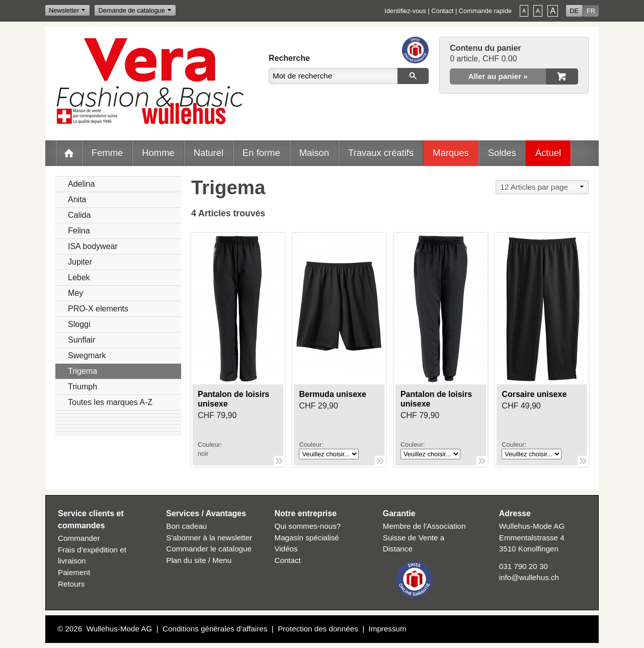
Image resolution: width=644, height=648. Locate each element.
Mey (75, 293)
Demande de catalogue (131, 10)
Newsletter (64, 10)
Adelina (81, 184)
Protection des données (318, 629)
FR (591, 11)
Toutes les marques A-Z (110, 402)
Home (69, 153)
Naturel (209, 153)
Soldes (502, 153)
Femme (107, 153)
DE (574, 11)
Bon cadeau (186, 526)
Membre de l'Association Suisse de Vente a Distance (424, 538)
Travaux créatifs (381, 153)
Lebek (79, 277)
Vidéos (286, 549)
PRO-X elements (98, 309)
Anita (77, 199)
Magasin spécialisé (307, 538)
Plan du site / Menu (199, 560)
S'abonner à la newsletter (209, 538)
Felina (79, 231)
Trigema (83, 371)
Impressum (388, 629)
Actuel (548, 153)
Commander (79, 538)
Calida (79, 215)
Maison (314, 153)
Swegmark (87, 355)
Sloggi (79, 324)
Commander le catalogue (209, 549)
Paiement (74, 572)
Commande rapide (485, 11)
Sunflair (82, 340)
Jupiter (80, 262)
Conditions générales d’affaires (215, 629)
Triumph (83, 387)
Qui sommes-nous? (308, 526)
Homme (158, 153)
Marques (451, 153)
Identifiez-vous (405, 11)
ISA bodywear (93, 246)
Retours (71, 584)
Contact (442, 11)
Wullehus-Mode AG (119, 629)
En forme (261, 153)
